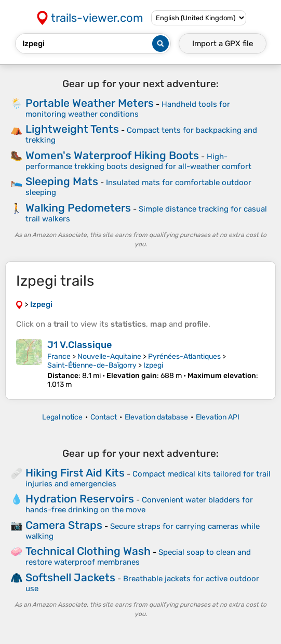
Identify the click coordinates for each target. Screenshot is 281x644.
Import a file (223, 44)
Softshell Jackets (70, 577)
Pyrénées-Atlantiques (184, 356)
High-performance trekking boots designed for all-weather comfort (138, 162)
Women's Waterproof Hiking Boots (112, 155)
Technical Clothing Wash (88, 551)
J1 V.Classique (79, 345)
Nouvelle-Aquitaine (109, 356)
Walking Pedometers (78, 208)
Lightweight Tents (72, 129)
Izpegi (153, 365)
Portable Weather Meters (90, 103)
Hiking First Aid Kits (75, 473)
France (59, 356)
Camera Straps (64, 525)
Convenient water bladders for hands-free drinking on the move (139, 505)
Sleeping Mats (62, 181)
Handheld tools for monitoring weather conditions (128, 109)
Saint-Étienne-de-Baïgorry (92, 365)
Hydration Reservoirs (80, 499)
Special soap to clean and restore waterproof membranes (138, 557)
